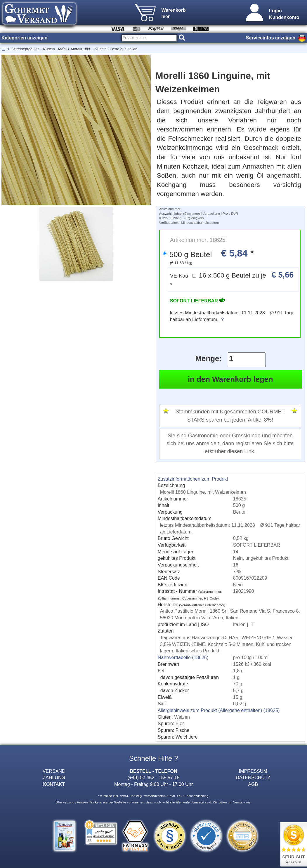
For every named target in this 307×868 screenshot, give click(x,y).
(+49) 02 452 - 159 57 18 (154, 777)
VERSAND (54, 771)
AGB (253, 784)
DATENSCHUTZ (253, 777)
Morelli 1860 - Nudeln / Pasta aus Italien (104, 49)
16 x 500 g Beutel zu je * (232, 279)
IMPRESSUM (253, 771)
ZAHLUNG (54, 777)
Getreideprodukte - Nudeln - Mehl (38, 49)
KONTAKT (54, 784)
